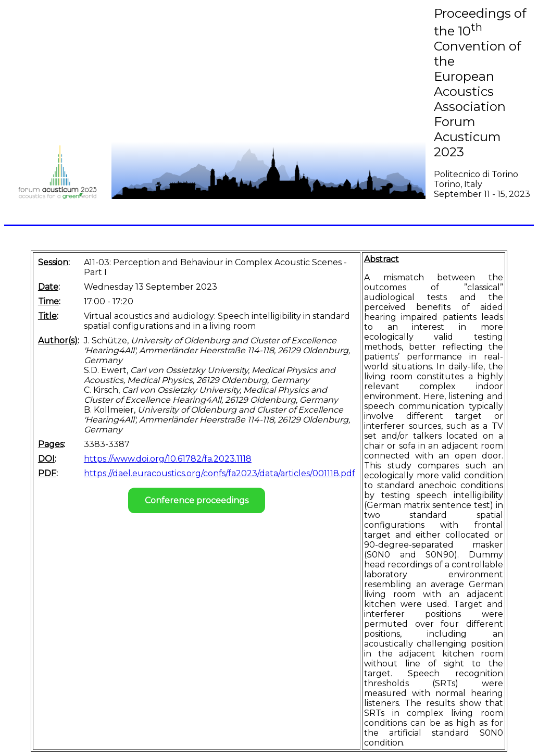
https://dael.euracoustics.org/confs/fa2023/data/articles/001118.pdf (220, 473)
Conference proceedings (197, 500)
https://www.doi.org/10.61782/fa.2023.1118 (168, 459)
